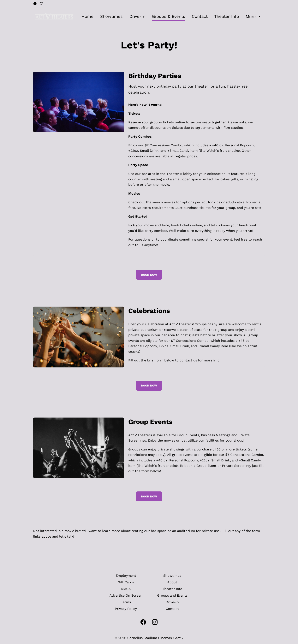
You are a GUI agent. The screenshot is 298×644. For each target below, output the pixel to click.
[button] (79, 102)
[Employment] (126, 576)
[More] (254, 17)
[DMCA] (126, 589)
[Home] (88, 17)
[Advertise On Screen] (126, 596)
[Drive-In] (137, 17)
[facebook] (35, 4)
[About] (172, 582)
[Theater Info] (227, 17)
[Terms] (126, 602)
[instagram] (42, 4)
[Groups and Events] (172, 596)
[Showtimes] (111, 17)
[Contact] (200, 17)
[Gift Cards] (126, 582)
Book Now (149, 275)
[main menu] (172, 17)
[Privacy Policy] (126, 609)
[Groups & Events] (169, 17)
